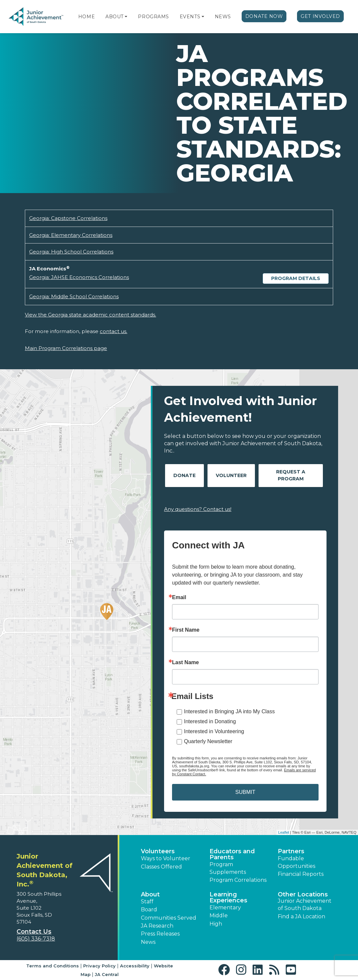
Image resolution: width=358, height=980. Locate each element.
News (223, 17)
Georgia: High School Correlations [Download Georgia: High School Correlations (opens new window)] (71, 252)
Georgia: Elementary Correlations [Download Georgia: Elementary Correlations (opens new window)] (71, 235)
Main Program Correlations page (66, 348)
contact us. (114, 331)
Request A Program (291, 475)
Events (190, 17)
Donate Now (264, 16)
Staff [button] (147, 902)
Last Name (185, 663)
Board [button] (149, 910)
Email (179, 597)
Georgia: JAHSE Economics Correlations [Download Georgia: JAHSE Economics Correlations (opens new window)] (79, 277)
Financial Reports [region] (301, 874)
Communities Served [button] (169, 918)
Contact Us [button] (34, 932)
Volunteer (231, 475)
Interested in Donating (210, 721)
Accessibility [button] (135, 966)
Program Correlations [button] (238, 880)
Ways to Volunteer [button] (166, 858)
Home (87, 17)
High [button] (216, 924)
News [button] (148, 942)
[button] (126, 17)
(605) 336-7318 (36, 939)
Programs (153, 17)
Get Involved (320, 16)
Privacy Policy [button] (99, 966)
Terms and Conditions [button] (53, 966)
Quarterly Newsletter (208, 741)
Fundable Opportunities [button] (297, 862)
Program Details (296, 278)
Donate (184, 475)
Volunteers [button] (158, 851)
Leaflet (284, 832)
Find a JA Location (301, 916)
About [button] (150, 894)
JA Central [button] (107, 974)
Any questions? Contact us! (198, 509)
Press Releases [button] (160, 934)
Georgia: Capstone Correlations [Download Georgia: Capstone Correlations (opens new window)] (68, 218)
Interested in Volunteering (214, 731)
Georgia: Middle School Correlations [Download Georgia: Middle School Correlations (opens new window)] (74, 296)
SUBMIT (245, 792)
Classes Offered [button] (161, 867)
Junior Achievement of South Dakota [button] (305, 905)
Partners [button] (291, 851)
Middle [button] (219, 915)
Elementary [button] (225, 908)
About (115, 17)
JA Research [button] (157, 926)
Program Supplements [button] (228, 868)
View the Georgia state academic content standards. (90, 315)
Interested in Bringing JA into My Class (229, 711)
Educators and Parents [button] (232, 854)
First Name (186, 630)
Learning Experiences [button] (228, 897)
